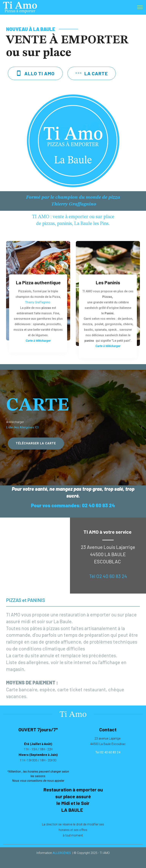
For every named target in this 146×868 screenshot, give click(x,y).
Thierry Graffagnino (38, 302)
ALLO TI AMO (35, 73)
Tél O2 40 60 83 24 (108, 576)
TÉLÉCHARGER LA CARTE (36, 443)
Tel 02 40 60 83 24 (108, 752)
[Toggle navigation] (140, 7)
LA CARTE (92, 73)
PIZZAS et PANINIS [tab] (26, 600)
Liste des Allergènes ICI (22, 427)
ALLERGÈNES (62, 853)
